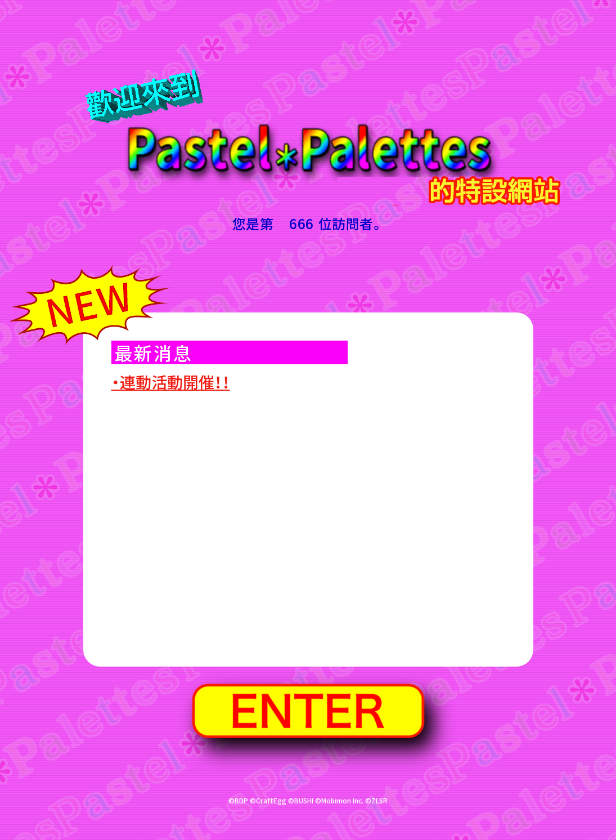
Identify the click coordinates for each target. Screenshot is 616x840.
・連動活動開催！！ (171, 382)
